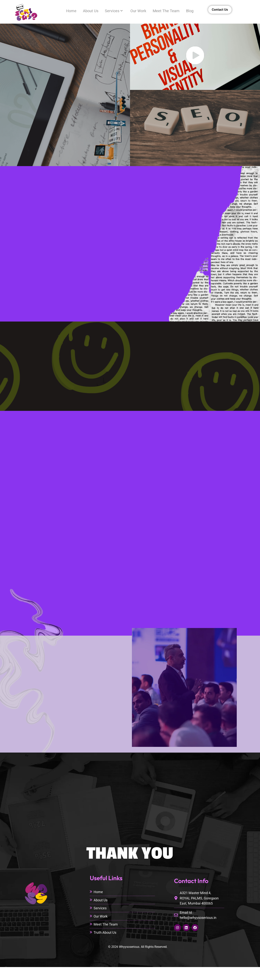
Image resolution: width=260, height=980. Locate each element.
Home (65, 11)
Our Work (135, 11)
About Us (86, 11)
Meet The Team (164, 11)
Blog (189, 11)
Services (110, 11)
